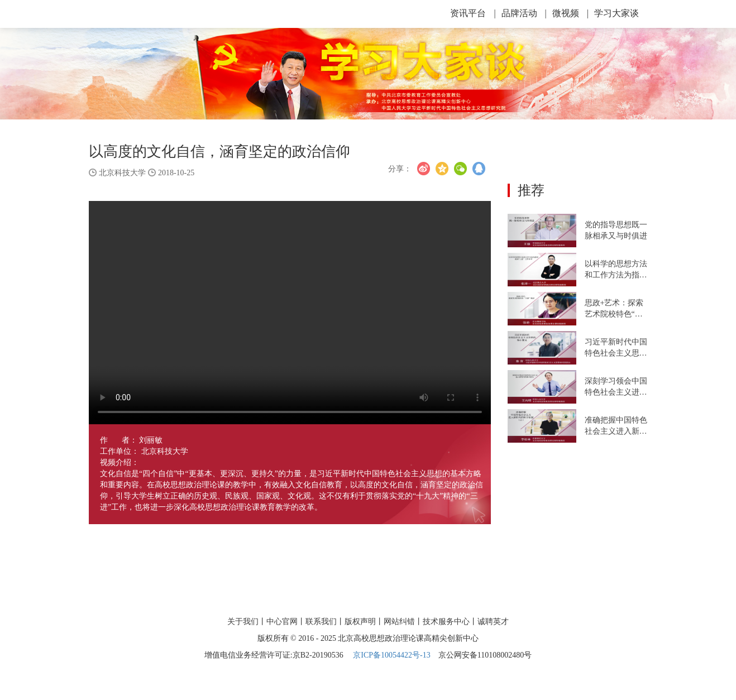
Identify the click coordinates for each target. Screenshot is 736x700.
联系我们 (321, 622)
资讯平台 (473, 13)
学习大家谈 (616, 13)
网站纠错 (399, 622)
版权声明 (360, 622)
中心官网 (282, 622)
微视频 (570, 13)
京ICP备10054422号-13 (391, 655)
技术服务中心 (446, 622)
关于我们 (243, 622)
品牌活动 (524, 13)
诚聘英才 (493, 622)
